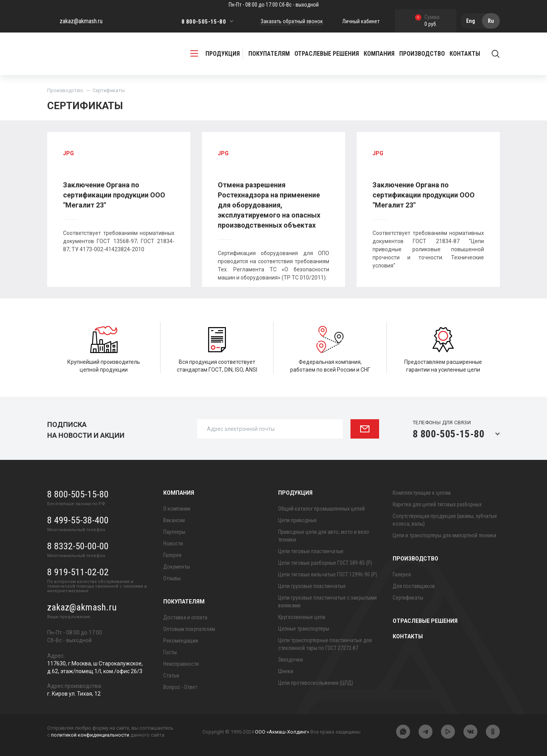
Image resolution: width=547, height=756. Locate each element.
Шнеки (286, 671)
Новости (173, 543)
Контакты (465, 54)
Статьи (171, 675)
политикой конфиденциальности (90, 735)
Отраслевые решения (327, 54)
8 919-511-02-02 (78, 572)
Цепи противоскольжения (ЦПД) (316, 683)
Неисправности (181, 664)
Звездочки (291, 660)
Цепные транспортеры (304, 629)
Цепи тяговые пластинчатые (311, 551)
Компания (179, 493)
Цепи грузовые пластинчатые (312, 586)
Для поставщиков (414, 586)
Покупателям (184, 602)
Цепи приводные (297, 520)
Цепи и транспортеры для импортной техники (444, 535)
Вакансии (174, 520)
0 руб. (427, 21)
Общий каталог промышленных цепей (321, 509)
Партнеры (174, 532)
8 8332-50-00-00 (78, 546)
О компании (177, 509)
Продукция (295, 493)
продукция (215, 54)
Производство (65, 90)
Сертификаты (408, 598)
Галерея (172, 555)
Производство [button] (422, 54)
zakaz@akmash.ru (81, 21)
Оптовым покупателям (189, 629)
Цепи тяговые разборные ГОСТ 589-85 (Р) (325, 563)
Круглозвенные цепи (302, 617)
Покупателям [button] (269, 54)
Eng (471, 21)
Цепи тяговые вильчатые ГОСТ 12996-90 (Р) (328, 574)
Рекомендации (181, 641)
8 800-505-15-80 (204, 22)
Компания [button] (379, 54)
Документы (177, 567)
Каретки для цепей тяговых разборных (437, 504)
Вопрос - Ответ (180, 687)
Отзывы (172, 578)
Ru (491, 21)
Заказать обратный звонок (292, 21)
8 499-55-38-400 (78, 520)
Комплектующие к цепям (422, 493)
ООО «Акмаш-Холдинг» (282, 732)
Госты (170, 652)
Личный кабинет (361, 21)
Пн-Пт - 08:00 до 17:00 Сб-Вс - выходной (274, 5)
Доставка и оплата (185, 617)
